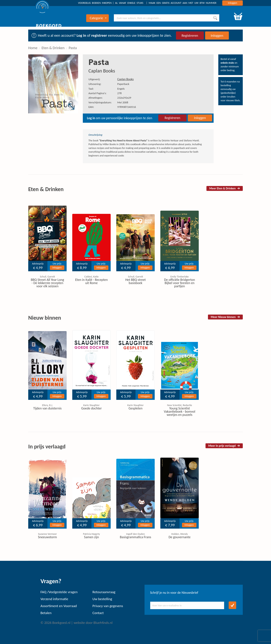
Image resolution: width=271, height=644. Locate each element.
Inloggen (233, 3)
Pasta (73, 48)
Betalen (46, 613)
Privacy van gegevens (108, 606)
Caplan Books (102, 71)
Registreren (190, 35)
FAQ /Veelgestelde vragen (59, 592)
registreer (99, 35)
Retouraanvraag (104, 592)
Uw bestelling (102, 599)
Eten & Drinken (53, 48)
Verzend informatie (54, 599)
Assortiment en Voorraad (59, 606)
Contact (98, 613)
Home (33, 48)
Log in (81, 35)
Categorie (98, 18)
